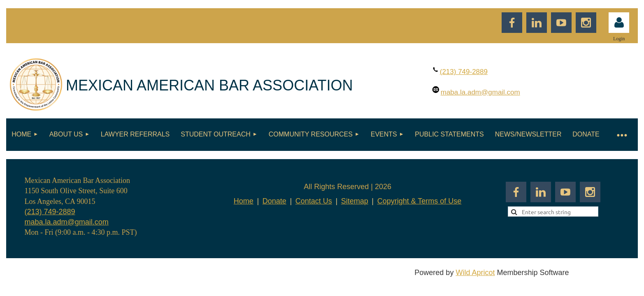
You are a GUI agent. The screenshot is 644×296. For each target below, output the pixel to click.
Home (244, 201)
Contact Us (314, 201)
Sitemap (355, 201)
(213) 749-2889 (50, 212)
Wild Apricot (475, 273)
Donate (274, 201)
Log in (619, 23)
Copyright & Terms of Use (420, 201)
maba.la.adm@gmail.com (67, 222)
